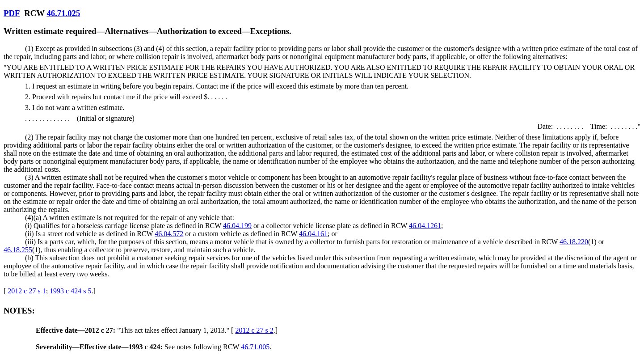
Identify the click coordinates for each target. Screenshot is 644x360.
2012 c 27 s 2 (254, 330)
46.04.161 (313, 234)
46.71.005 (255, 347)
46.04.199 (237, 226)
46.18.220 (574, 242)
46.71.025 (63, 13)
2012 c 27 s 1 (27, 291)
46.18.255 (18, 250)
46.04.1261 (425, 226)
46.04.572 (169, 234)
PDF (12, 13)
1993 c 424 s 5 (70, 291)
